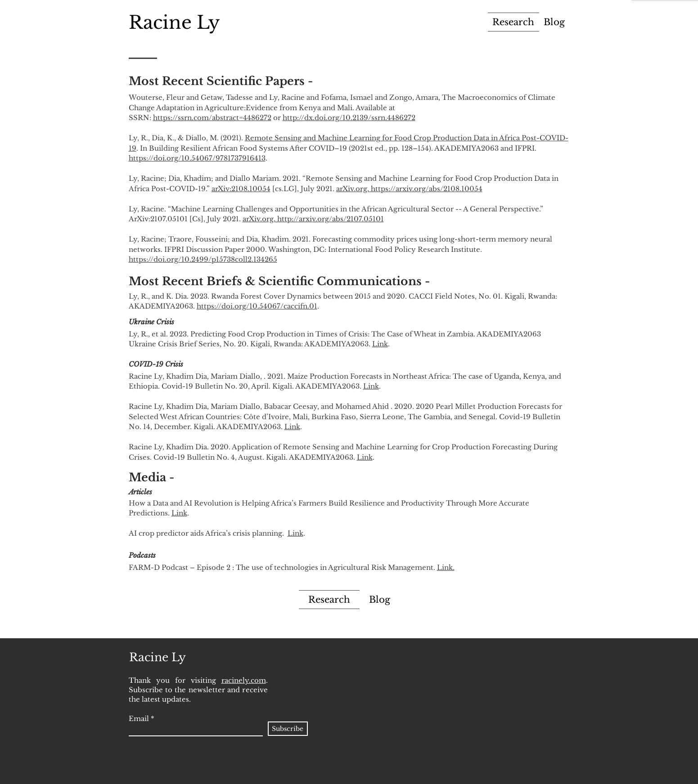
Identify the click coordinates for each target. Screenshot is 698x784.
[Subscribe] (288, 729)
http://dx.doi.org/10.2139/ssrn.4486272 (349, 118)
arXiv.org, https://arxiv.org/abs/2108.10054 (409, 189)
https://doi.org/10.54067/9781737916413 (197, 158)
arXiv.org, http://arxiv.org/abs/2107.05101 (313, 219)
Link (380, 344)
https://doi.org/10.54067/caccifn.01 (257, 306)
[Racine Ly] (174, 22)
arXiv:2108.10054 (241, 189)
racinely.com (244, 680)
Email (139, 719)
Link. (446, 567)
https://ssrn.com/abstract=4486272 (212, 118)
